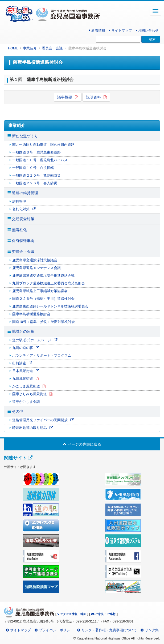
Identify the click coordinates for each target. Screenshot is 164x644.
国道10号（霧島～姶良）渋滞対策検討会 (44, 322)
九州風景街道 (23, 379)
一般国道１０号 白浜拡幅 (33, 168)
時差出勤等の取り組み (30, 428)
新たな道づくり (25, 136)
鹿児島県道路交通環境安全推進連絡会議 (43, 276)
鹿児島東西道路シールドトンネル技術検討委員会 (50, 306)
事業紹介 (30, 48)
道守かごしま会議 (26, 402)
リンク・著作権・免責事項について (109, 630)
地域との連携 (23, 331)
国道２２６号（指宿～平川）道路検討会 (43, 299)
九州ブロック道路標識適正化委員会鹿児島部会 (49, 283)
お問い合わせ (147, 31)
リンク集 (152, 630)
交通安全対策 (23, 219)
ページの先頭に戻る (82, 444)
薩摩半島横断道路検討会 (31, 314)
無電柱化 (19, 230)
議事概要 (65, 97)
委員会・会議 (52, 48)
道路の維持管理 (25, 193)
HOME (13, 48)
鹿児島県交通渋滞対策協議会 (35, 260)
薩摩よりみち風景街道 (30, 394)
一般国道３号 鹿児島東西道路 (36, 152)
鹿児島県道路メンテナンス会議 (36, 268)
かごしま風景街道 (26, 386)
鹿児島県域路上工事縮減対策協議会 (40, 291)
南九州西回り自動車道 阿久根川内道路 (43, 145)
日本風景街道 (23, 371)
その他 (18, 411)
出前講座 (19, 363)
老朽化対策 (21, 209)
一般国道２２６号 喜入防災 (35, 183)
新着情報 (97, 31)
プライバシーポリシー (56, 630)
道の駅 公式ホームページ (32, 340)
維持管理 (19, 202)
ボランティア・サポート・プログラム (42, 356)
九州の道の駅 (23, 348)
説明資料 (93, 97)
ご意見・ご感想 (103, 614)
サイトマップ (120, 31)
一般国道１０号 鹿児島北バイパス (40, 160)
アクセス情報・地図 (72, 614)
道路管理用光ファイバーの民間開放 (40, 420)
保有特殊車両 (23, 241)
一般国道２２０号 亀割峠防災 (36, 176)
